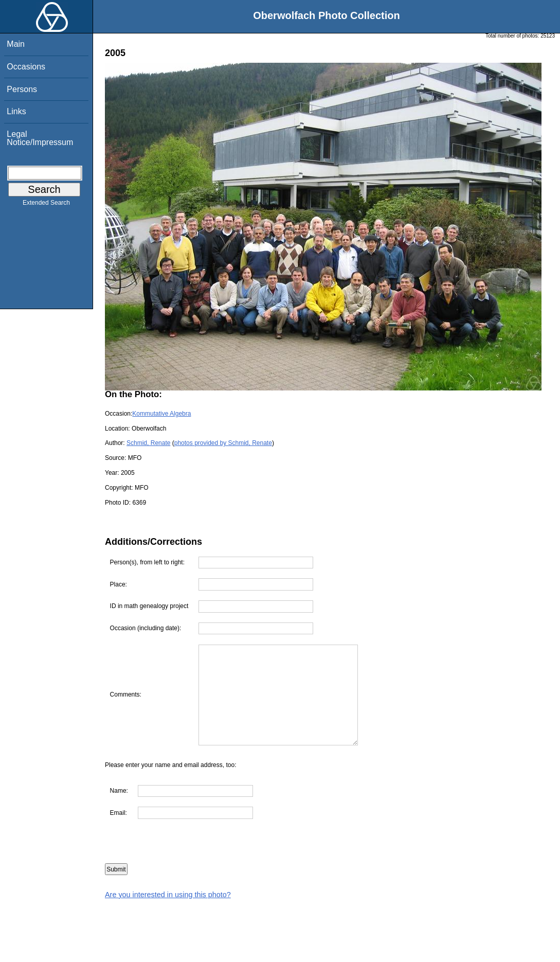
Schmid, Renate (148, 443)
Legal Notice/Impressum (40, 138)
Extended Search (46, 205)
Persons (22, 89)
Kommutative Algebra (161, 414)
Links (16, 111)
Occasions (26, 67)
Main (16, 44)
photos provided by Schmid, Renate (223, 443)
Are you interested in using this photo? (168, 895)
